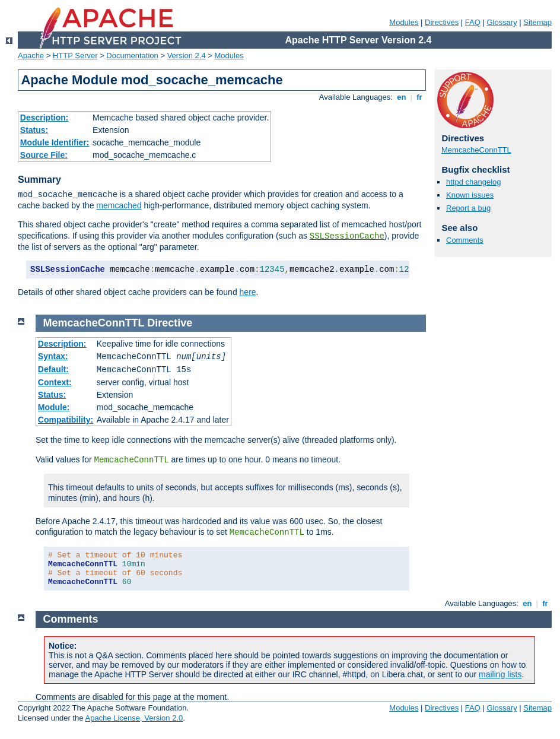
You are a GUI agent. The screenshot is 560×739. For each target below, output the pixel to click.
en (402, 97)
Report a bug (468, 208)
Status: (34, 130)
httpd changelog (474, 182)
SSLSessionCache (347, 236)
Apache (31, 55)
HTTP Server (75, 55)
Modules (404, 22)
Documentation (132, 55)
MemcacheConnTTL (476, 150)
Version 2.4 (187, 55)
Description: (44, 118)
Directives (442, 22)
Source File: (44, 155)
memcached (119, 205)
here (248, 292)
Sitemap (537, 22)
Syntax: (53, 356)
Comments (465, 240)
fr (420, 97)
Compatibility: (66, 420)
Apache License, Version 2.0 (134, 718)
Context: (55, 382)
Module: (54, 407)
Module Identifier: (55, 142)
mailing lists (500, 674)
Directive (170, 323)
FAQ (473, 22)
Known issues (470, 195)
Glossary (502, 22)
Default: (53, 369)
